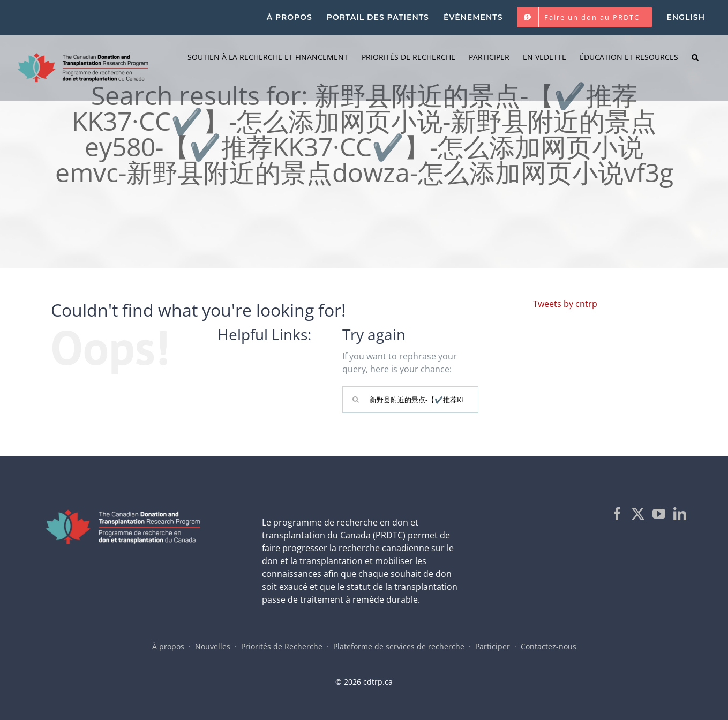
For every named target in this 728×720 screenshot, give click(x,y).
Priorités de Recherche (282, 646)
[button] (695, 57)
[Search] (356, 400)
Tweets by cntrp (565, 304)
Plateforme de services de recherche (399, 646)
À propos (168, 646)
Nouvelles (213, 646)
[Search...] (410, 400)
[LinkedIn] (680, 514)
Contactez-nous (549, 646)
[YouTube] (659, 514)
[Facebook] (617, 514)
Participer (493, 646)
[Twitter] (638, 514)
